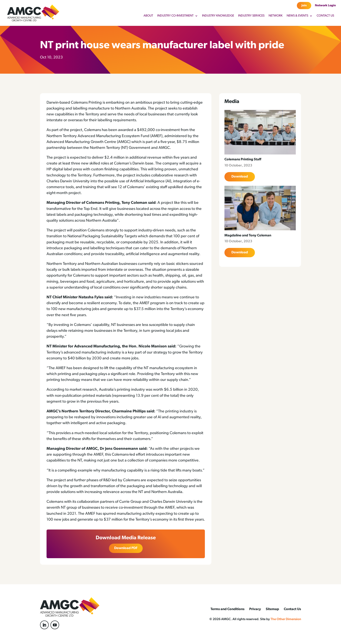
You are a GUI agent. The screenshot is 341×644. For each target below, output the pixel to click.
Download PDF (126, 548)
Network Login (325, 6)
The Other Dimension (286, 619)
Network (276, 16)
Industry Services (251, 16)
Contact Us (325, 16)
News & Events (297, 16)
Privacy (255, 609)
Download (240, 177)
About (148, 16)
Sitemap (272, 609)
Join (304, 6)
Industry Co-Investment (175, 16)
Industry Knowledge (218, 16)
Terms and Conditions (227, 609)
